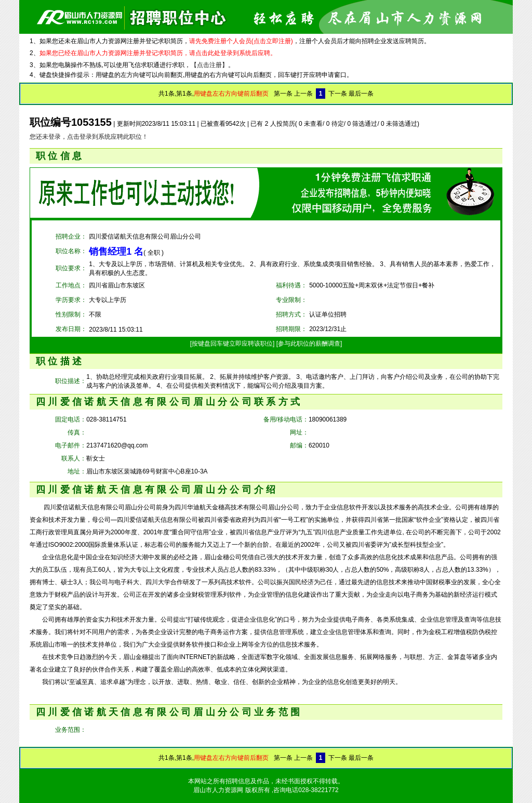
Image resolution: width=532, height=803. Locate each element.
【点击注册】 (209, 65)
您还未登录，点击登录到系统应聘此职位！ (89, 137)
